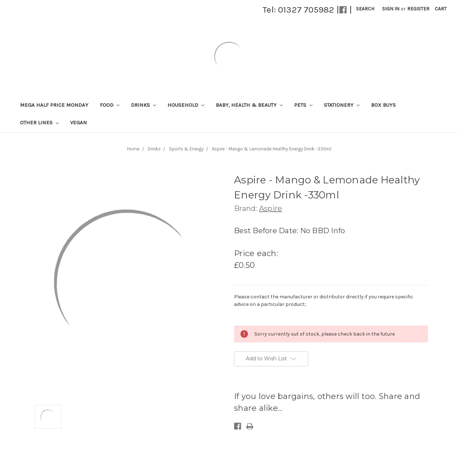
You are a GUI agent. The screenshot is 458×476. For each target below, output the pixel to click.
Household (186, 105)
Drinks (143, 105)
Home (133, 149)
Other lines (39, 122)
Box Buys (383, 105)
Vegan (79, 122)
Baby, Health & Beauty (249, 105)
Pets (303, 105)
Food (110, 105)
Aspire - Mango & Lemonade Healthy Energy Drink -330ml (272, 149)
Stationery (342, 105)
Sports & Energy (186, 149)
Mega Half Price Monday (54, 105)
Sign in (391, 9)
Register (418, 9)
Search (365, 9)
